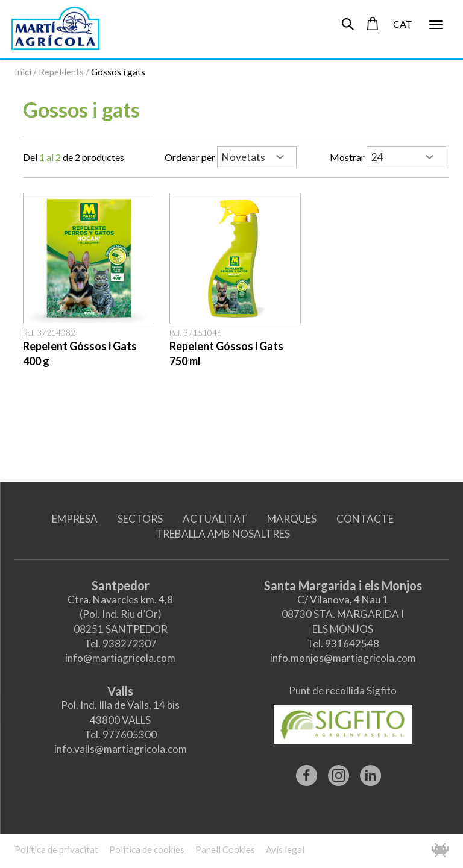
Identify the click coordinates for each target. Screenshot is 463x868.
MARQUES (292, 519)
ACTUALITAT (215, 519)
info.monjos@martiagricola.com (343, 658)
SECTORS (140, 519)
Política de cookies (147, 849)
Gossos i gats (118, 72)
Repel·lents (61, 72)
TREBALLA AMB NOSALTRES (223, 534)
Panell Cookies (225, 849)
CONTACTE (365, 519)
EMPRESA (75, 519)
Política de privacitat (56, 849)
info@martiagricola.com (120, 658)
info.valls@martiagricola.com (121, 749)
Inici (23, 72)
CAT (403, 24)
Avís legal (285, 849)
